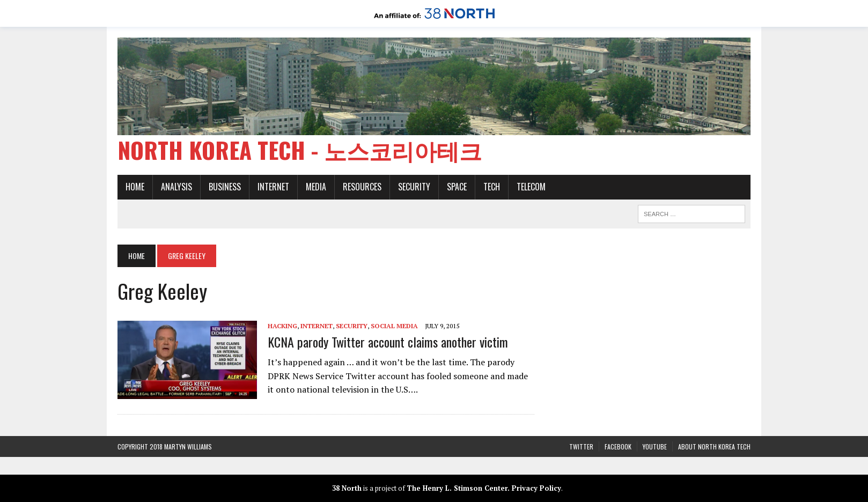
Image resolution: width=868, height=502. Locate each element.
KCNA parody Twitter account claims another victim (388, 342)
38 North (347, 488)
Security (414, 187)
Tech (492, 187)
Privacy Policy (536, 488)
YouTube (655, 446)
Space (457, 187)
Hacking (282, 326)
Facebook (618, 446)
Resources (362, 187)
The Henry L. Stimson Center (457, 488)
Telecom (531, 187)
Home (135, 187)
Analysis (176, 187)
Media (316, 187)
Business (225, 187)
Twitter (581, 446)
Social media (394, 326)
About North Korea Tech (714, 446)
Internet (273, 187)
